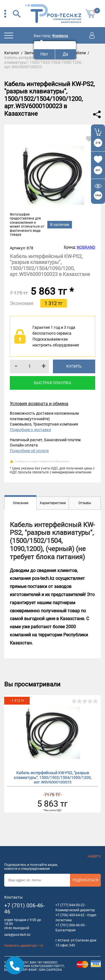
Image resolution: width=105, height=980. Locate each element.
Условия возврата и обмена (39, 404)
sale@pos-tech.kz (17, 935)
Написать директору (24, 946)
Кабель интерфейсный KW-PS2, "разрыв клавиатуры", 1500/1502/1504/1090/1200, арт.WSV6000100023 (53, 777)
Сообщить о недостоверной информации (42, 461)
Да (66, 54)
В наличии (60, 225)
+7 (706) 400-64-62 (70, 915)
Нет (44, 54)
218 (98, 143)
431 (98, 170)
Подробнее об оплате (29, 451)
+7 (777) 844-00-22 (70, 905)
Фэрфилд (60, 36)
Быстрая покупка (53, 383)
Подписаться (86, 880)
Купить (74, 366)
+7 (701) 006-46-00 (70, 925)
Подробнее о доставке (30, 430)
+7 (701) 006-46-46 (24, 909)
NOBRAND (86, 247)
